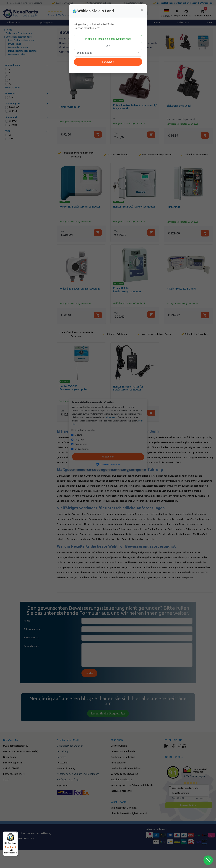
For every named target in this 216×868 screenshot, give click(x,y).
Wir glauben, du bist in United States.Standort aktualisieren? (95, 26)
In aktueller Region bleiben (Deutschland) (108, 39)
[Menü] (16, 833)
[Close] (142, 10)
